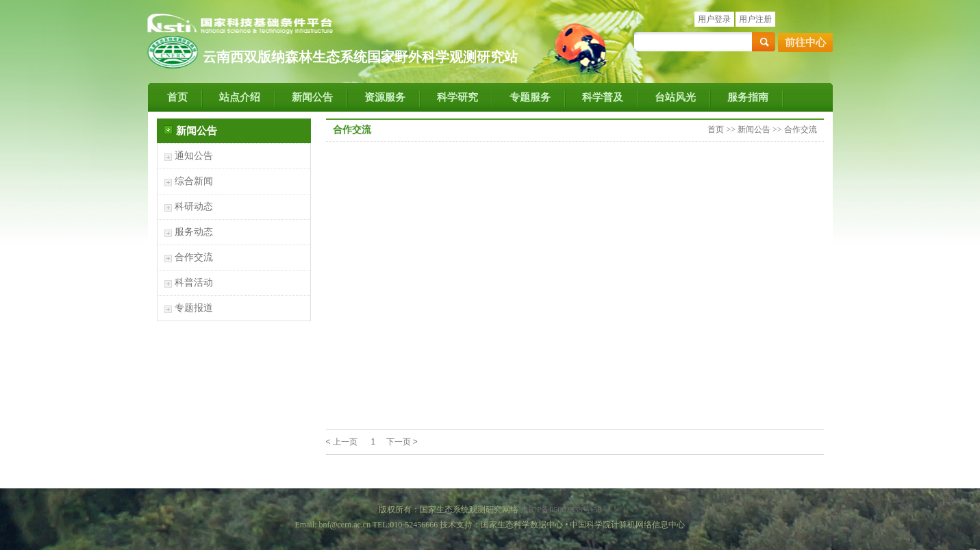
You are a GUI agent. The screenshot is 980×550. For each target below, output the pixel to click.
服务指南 (748, 97)
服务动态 (194, 232)
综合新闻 (194, 181)
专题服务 (530, 97)
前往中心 (805, 42)
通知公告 (194, 156)
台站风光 (675, 97)
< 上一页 (342, 442)
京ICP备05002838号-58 (561, 510)
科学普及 (603, 97)
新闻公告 (312, 97)
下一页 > (402, 442)
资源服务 (385, 97)
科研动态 (194, 207)
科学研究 (457, 97)
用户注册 (755, 19)
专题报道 (194, 308)
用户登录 (714, 19)
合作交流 (194, 257)
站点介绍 (240, 97)
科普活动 (194, 283)
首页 (177, 97)
